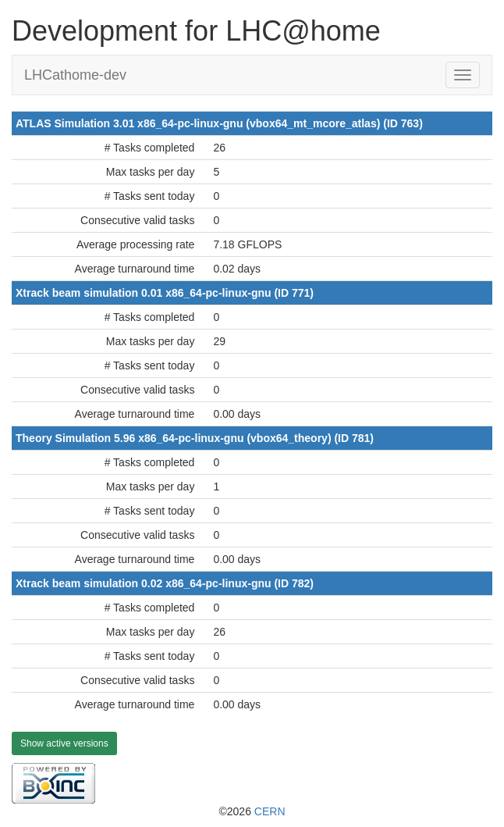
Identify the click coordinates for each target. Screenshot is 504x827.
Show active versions (64, 743)
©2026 (252, 811)
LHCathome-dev (75, 75)
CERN (270, 811)
